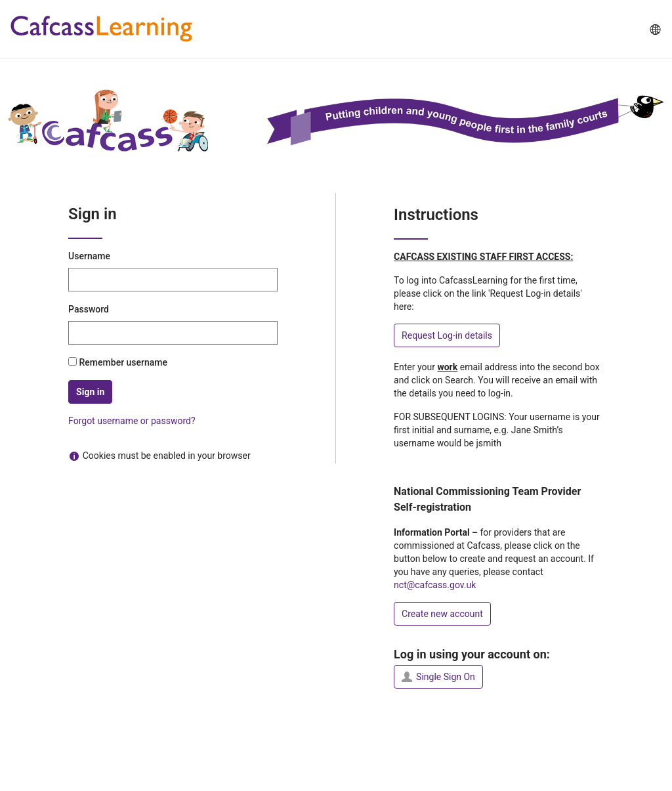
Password (89, 309)
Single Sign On (438, 677)
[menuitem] (655, 29)
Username (89, 256)
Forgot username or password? (132, 421)
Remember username (123, 362)
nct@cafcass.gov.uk (435, 585)
